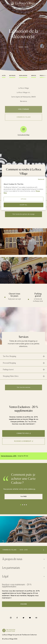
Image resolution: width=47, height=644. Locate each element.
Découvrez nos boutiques (24, 243)
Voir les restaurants (23, 272)
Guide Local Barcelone (23, 531)
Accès (4, 76)
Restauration (23, 76)
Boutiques (12, 76)
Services (34, 76)
